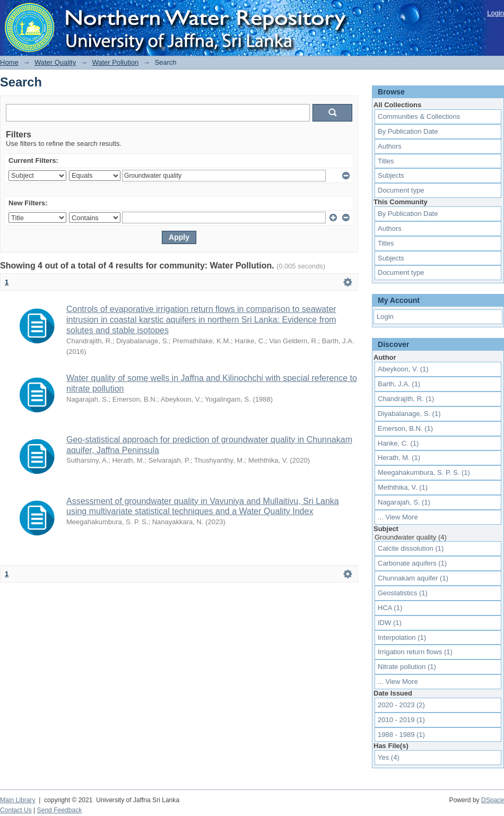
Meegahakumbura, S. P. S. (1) (424, 472)
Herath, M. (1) (399, 458)
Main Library (18, 800)
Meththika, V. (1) (403, 487)
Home (9, 62)
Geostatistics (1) (403, 593)
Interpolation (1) (402, 637)
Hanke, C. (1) (398, 443)
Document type (401, 190)
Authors (390, 146)
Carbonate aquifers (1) (412, 563)
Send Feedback (60, 810)
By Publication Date (408, 131)
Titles (386, 161)
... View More (398, 517)
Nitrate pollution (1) (407, 667)
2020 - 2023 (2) (401, 705)
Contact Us (16, 810)
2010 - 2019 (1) (401, 720)
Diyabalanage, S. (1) (409, 414)
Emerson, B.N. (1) (405, 428)
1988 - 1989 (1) (401, 735)
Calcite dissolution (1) (411, 548)
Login (496, 13)
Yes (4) (389, 757)
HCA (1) (390, 608)
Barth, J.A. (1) (399, 384)
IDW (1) (390, 623)
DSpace (493, 800)
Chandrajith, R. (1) (406, 399)
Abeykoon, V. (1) (403, 369)
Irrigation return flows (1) (415, 652)
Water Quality (55, 62)
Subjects (391, 175)
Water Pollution (115, 62)
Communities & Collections (419, 116)
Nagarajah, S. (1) (404, 502)
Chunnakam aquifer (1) (413, 578)
